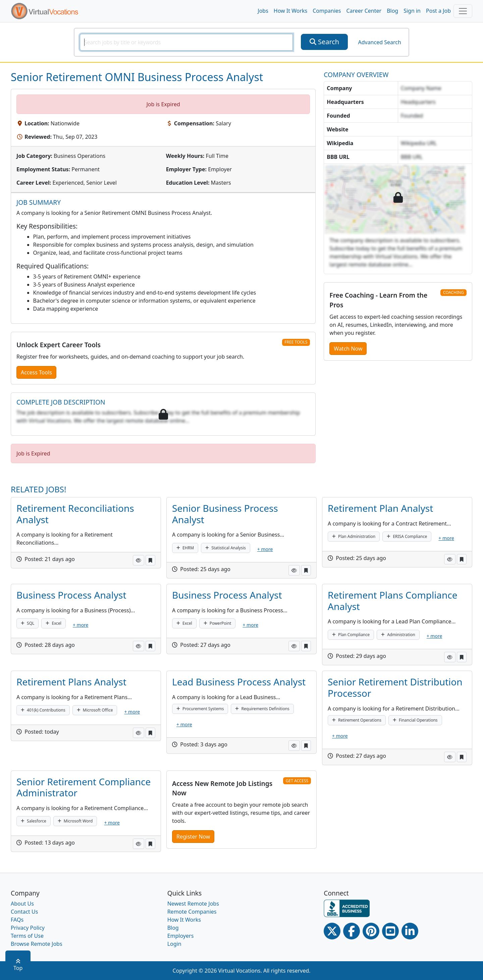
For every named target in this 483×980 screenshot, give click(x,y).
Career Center (364, 11)
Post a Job (438, 11)
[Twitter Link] (332, 931)
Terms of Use (27, 936)
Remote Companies (192, 912)
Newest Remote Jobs (193, 904)
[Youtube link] (390, 931)
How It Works (290, 11)
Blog (392, 11)
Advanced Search (379, 42)
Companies (327, 11)
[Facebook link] (352, 931)
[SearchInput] (186, 42)
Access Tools (36, 372)
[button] (139, 560)
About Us (22, 904)
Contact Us (24, 912)
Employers (181, 936)
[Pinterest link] (371, 931)
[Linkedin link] (410, 931)
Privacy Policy (28, 928)
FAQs (17, 920)
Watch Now (348, 349)
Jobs (263, 11)
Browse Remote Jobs (37, 944)
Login (174, 944)
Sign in (412, 11)
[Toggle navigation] (463, 11)
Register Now (193, 837)
